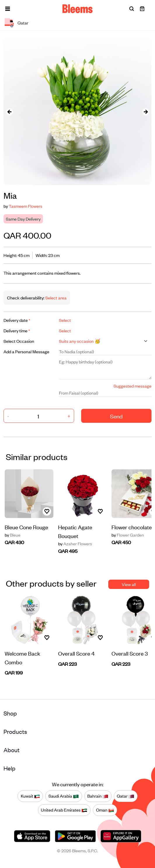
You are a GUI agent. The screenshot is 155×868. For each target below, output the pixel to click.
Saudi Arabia (64, 796)
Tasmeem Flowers (26, 206)
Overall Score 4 (76, 653)
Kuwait (30, 796)
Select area (55, 298)
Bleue (13, 535)
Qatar (126, 796)
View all (129, 584)
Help (9, 768)
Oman (105, 810)
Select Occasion (19, 341)
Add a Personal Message (26, 351)
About (12, 750)
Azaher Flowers (75, 544)
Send (116, 416)
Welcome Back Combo (22, 657)
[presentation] (9, 111)
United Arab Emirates (64, 810)
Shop (10, 713)
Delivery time (17, 330)
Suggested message (133, 386)
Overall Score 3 (130, 653)
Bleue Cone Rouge (26, 527)
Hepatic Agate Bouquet (75, 531)
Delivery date (17, 320)
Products (15, 731)
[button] (8, 9)
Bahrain (98, 796)
